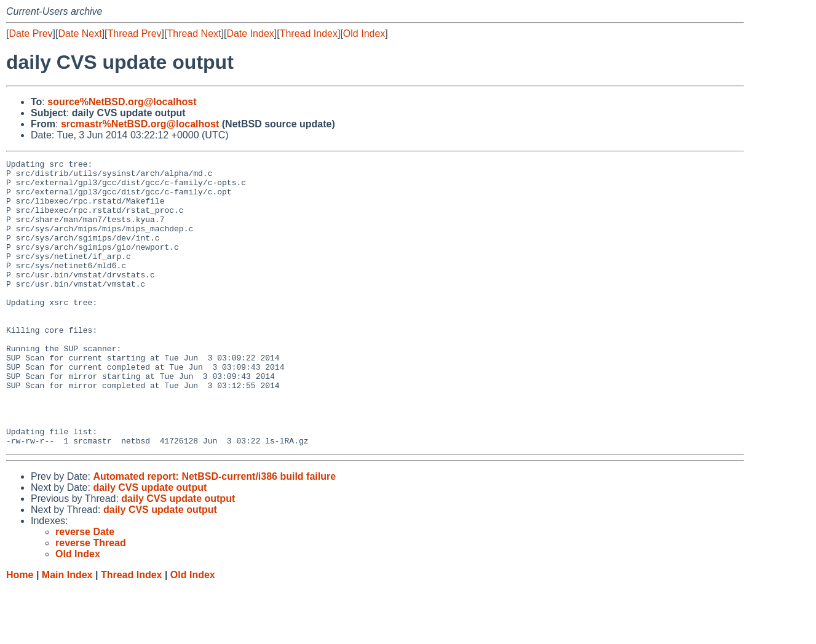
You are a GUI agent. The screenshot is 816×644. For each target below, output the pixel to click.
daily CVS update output (150, 545)
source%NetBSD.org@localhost (122, 102)
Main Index (67, 632)
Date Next (80, 34)
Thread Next (194, 34)
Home (20, 632)
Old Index (364, 34)
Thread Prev (135, 34)
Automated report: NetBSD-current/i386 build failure (214, 534)
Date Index (250, 34)
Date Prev (30, 34)
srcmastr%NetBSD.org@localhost (140, 124)
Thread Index (309, 34)
